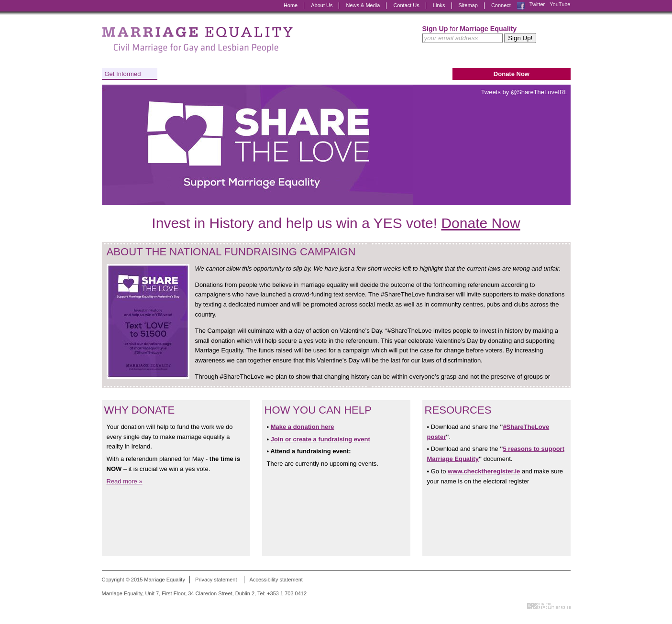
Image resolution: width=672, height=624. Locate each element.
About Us (322, 5)
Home (291, 5)
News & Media (363, 5)
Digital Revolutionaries (549, 606)
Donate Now (512, 74)
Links (439, 5)
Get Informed (123, 74)
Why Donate (140, 410)
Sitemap (468, 5)
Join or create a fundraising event (320, 439)
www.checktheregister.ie (484, 471)
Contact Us (406, 5)
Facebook (521, 6)
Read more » (125, 481)
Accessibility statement (276, 580)
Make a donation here (303, 427)
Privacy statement (216, 580)
